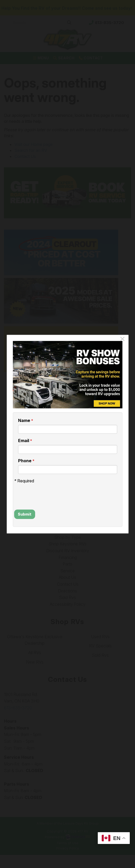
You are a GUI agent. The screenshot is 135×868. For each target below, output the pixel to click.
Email (25, 441)
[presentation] (45, 492)
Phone (26, 461)
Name (26, 421)
